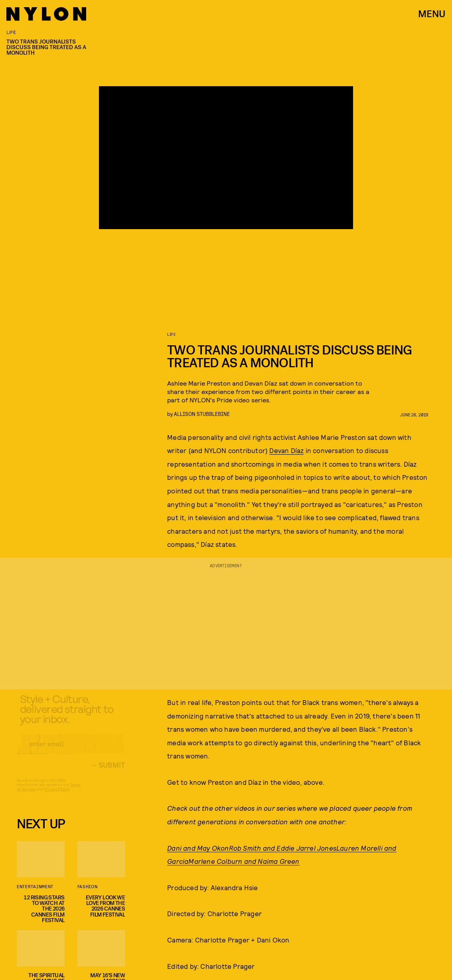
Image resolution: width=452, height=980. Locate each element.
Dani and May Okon (198, 848)
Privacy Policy (56, 796)
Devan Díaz (286, 450)
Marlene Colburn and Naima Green (244, 861)
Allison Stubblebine (202, 414)
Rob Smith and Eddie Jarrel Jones (283, 848)
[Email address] (71, 750)
